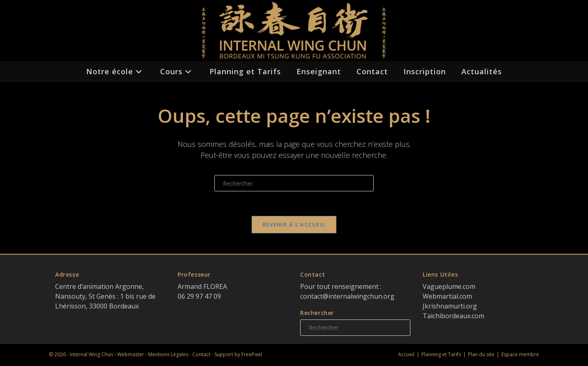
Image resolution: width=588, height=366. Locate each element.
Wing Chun (101, 354)
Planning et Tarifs (441, 354)
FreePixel (252, 354)
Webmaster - (133, 354)
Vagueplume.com (449, 286)
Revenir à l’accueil (294, 224)
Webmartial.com (447, 296)
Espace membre (520, 354)
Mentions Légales (168, 354)
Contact (201, 354)
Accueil (406, 354)
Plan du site (481, 354)
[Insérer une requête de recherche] (294, 183)
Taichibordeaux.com (453, 316)
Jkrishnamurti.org (450, 306)
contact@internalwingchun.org (347, 296)
